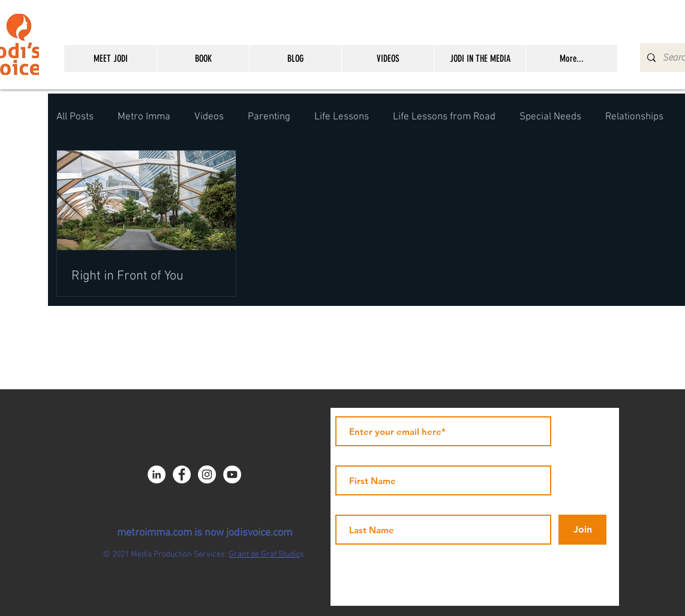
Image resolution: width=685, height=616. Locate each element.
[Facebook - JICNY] (182, 474)
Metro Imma (144, 117)
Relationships (634, 117)
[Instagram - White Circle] (207, 474)
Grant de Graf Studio (264, 555)
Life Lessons (342, 117)
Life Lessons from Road (444, 117)
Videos (209, 117)
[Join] (582, 530)
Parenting (269, 117)
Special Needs (550, 117)
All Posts (75, 117)
